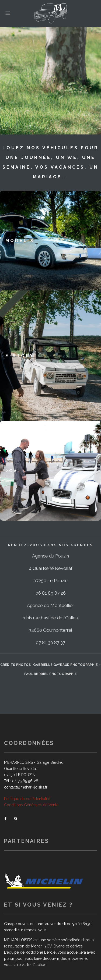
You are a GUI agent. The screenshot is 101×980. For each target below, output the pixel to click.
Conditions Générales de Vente (31, 805)
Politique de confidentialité (27, 799)
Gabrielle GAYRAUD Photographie (65, 665)
